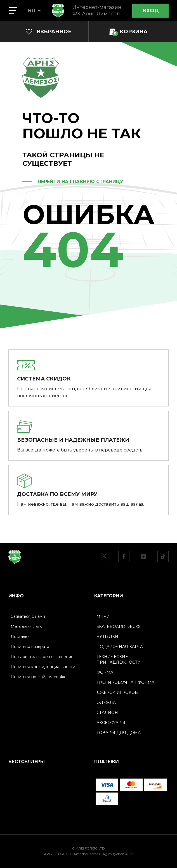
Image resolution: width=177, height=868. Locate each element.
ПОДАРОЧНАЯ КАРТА (120, 647)
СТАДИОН (107, 713)
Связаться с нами (28, 616)
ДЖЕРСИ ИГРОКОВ (117, 692)
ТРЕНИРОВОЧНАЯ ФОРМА (125, 682)
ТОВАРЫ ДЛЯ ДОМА (119, 733)
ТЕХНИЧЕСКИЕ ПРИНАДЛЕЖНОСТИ (119, 659)
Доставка (20, 637)
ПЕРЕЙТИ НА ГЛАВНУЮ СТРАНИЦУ (81, 182)
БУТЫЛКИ (107, 637)
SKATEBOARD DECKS (119, 626)
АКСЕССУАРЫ (111, 723)
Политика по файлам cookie (39, 677)
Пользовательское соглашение (42, 657)
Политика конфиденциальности (43, 667)
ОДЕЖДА (106, 703)
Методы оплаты (27, 626)
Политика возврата (30, 647)
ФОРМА (105, 672)
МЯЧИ (103, 616)
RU (34, 11)
